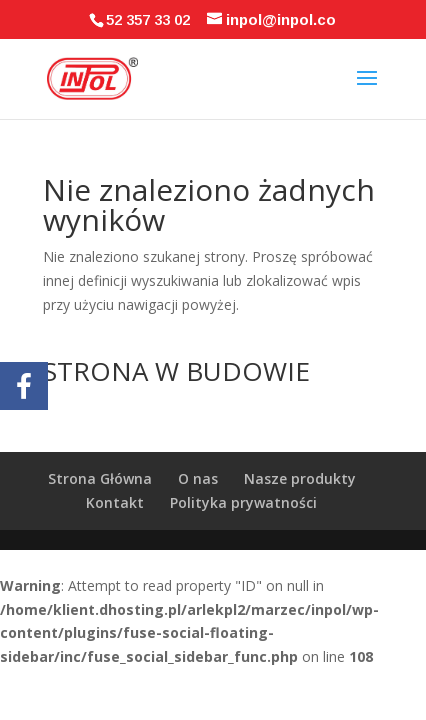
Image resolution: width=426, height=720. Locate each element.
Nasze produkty (300, 478)
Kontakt (115, 502)
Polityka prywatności (243, 502)
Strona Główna (100, 478)
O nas (198, 478)
